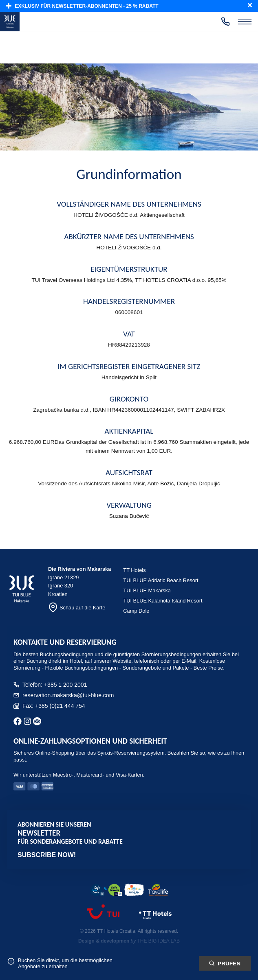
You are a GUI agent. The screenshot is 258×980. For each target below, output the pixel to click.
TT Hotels (134, 570)
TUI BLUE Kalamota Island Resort (163, 601)
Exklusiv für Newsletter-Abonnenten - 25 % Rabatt (82, 6)
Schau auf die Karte (77, 607)
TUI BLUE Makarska (147, 590)
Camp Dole (136, 611)
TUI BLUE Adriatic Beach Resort (161, 580)
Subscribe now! (47, 855)
